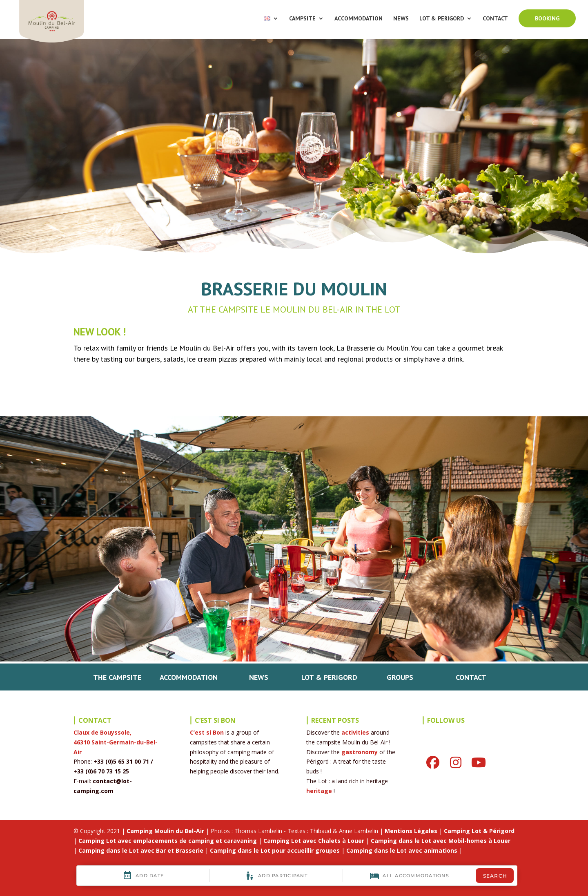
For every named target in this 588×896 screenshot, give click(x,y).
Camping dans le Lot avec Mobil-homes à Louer (441, 841)
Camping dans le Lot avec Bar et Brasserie (141, 850)
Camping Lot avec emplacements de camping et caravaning (168, 841)
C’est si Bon (207, 732)
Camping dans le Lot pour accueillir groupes (275, 850)
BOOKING (547, 18)
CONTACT (495, 19)
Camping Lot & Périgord (479, 831)
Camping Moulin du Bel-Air (165, 831)
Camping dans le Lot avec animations (402, 850)
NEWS (401, 19)
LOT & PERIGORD (442, 19)
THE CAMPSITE (117, 677)
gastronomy (360, 752)
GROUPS (400, 677)
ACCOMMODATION (359, 19)
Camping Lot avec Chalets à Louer (314, 841)
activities (355, 732)
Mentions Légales (411, 831)
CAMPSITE (302, 19)
